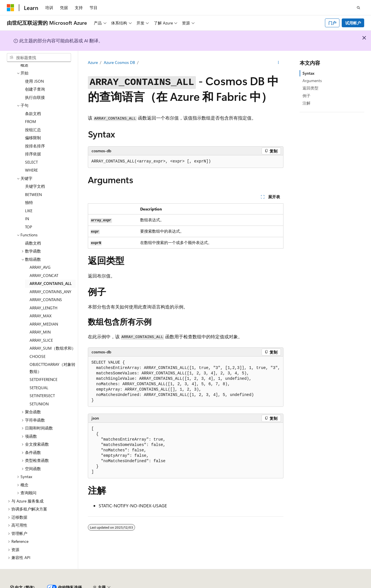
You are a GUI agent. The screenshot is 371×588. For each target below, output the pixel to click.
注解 (306, 103)
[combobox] (39, 58)
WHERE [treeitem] (31, 154)
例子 (306, 96)
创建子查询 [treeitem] (35, 73)
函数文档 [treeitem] (33, 227)
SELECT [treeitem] (31, 146)
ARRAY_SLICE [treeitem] (41, 325)
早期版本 (262, 585)
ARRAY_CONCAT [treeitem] (44, 260)
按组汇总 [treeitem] (33, 114)
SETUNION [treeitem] (39, 388)
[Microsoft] (11, 8)
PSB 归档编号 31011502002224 (98, 585)
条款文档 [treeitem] (33, 98)
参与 (300, 585)
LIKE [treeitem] (29, 195)
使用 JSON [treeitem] (34, 65)
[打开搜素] (358, 8)
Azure (93, 62)
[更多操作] (278, 63)
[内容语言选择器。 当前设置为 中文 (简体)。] (22, 572)
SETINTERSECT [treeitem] (42, 380)
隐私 (140, 585)
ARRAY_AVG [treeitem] (40, 252)
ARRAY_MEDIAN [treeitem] (44, 308)
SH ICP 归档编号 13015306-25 (33, 585)
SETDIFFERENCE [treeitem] (43, 364)
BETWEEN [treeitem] (33, 179)
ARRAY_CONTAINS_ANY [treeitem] (50, 276)
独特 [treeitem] (29, 187)
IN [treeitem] (27, 203)
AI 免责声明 (237, 585)
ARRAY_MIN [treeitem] (40, 316)
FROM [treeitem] (31, 106)
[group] (186, 382)
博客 (281, 585)
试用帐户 (353, 23)
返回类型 (310, 88)
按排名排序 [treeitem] (35, 130)
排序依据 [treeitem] (33, 138)
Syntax (308, 73)
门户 (332, 23)
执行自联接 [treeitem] (35, 82)
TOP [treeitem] (29, 211)
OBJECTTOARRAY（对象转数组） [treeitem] (52, 352)
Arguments (312, 81)
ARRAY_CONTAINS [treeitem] (46, 284)
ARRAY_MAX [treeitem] (41, 300)
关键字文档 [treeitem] (35, 171)
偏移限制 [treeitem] (33, 122)
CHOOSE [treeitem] (38, 341)
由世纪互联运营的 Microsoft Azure (186, 585)
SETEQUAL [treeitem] (39, 372)
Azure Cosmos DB (119, 62)
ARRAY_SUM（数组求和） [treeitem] (53, 332)
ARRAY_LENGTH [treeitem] (43, 292)
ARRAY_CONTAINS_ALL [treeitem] (51, 268)
